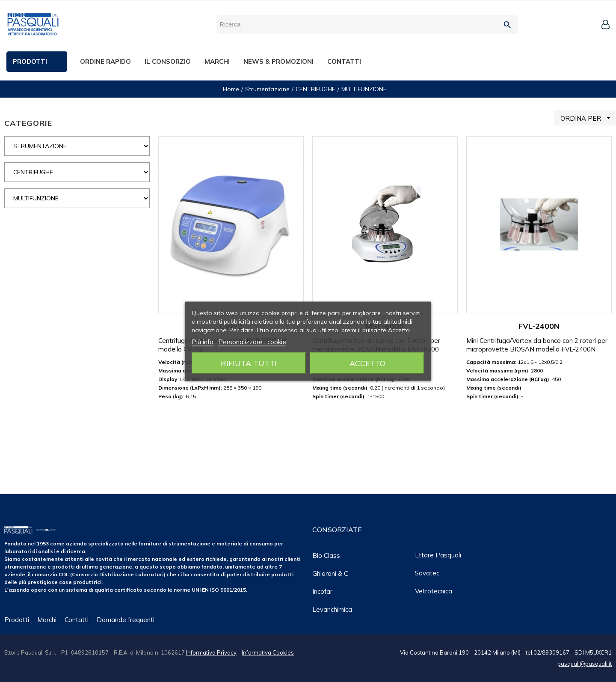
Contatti (77, 620)
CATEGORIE (28, 123)
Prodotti (17, 620)
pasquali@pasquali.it (585, 664)
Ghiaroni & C (330, 573)
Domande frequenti (126, 620)
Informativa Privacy (211, 652)
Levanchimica (332, 609)
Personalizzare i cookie (252, 341)
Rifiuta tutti (249, 363)
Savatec (427, 573)
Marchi (47, 620)
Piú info (203, 341)
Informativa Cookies (268, 652)
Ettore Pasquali (438, 555)
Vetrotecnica (434, 591)
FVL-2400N (539, 326)
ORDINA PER (588, 118)
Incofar (322, 591)
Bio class (326, 555)
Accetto (367, 363)
